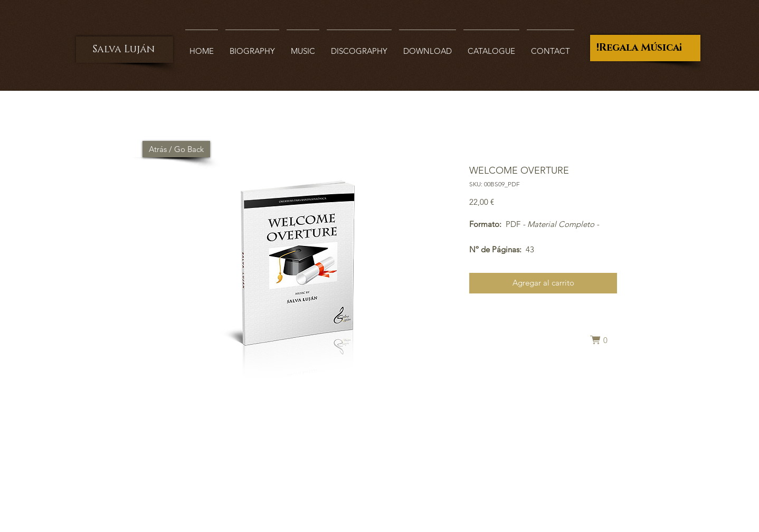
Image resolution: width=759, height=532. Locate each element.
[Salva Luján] (125, 50)
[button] (603, 340)
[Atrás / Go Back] (176, 149)
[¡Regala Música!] (645, 48)
